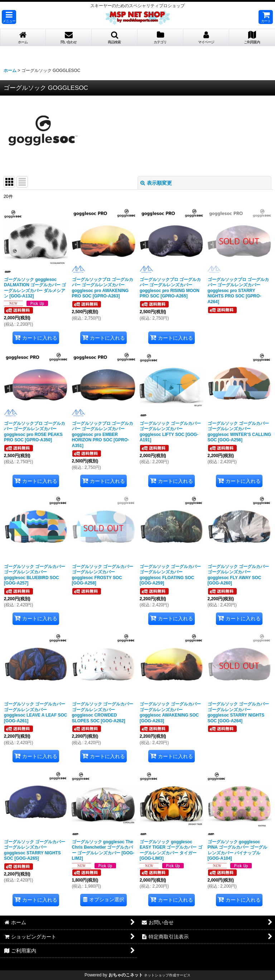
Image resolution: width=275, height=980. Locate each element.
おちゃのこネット (126, 975)
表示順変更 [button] (156, 183)
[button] (9, 17)
